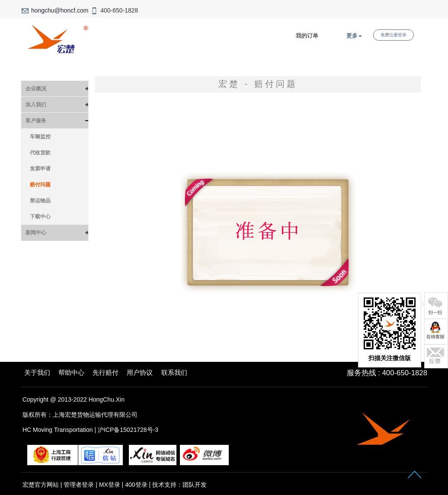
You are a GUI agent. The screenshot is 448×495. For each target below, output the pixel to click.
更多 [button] (354, 36)
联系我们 (174, 372)
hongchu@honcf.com (60, 10)
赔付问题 (40, 185)
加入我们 (36, 105)
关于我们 (37, 372)
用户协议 (140, 372)
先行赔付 (106, 372)
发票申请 (40, 169)
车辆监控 (40, 137)
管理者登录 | (81, 485)
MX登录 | (112, 485)
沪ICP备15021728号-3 (128, 430)
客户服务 (36, 121)
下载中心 (40, 217)
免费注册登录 (394, 35)
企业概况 (36, 89)
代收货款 (40, 153)
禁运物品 (40, 201)
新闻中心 (36, 233)
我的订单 (307, 36)
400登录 (136, 485)
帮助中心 (71, 372)
